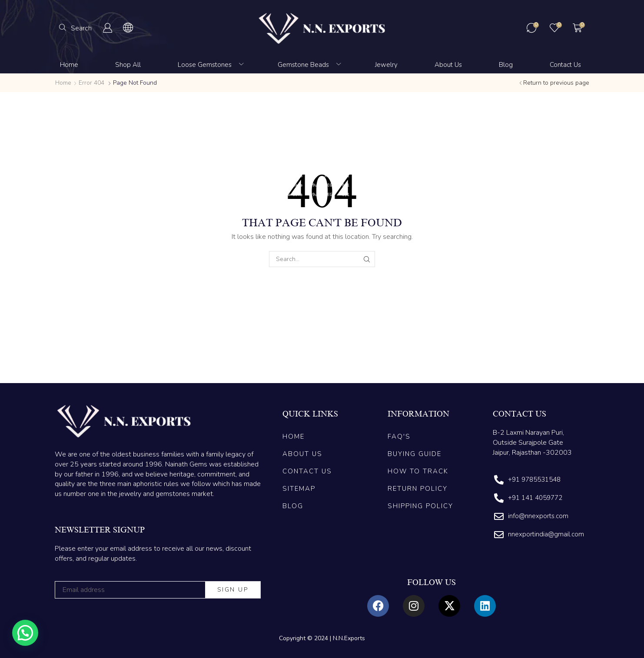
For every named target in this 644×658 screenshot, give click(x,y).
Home (63, 83)
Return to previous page (556, 83)
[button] (75, 28)
